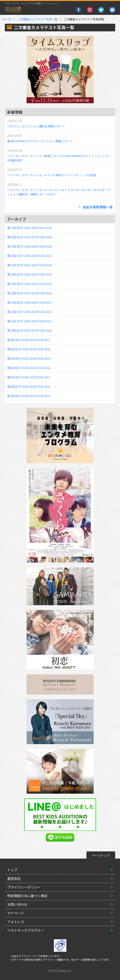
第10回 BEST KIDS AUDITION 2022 (29, 330)
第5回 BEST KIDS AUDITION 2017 (29, 377)
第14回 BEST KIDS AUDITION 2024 (29, 293)
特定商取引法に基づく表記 (27, 896)
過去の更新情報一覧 (98, 207)
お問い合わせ (17, 904)
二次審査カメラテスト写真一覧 (37, 19)
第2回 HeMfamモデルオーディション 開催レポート (40, 141)
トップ (12, 870)
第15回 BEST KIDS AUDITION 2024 (29, 284)
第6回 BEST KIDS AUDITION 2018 (29, 368)
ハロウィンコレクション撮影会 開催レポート (36, 126)
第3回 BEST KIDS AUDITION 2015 (29, 396)
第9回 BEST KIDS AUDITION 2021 (29, 340)
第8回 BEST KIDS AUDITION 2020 (29, 349)
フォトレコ (16, 922)
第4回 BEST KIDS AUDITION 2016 (29, 386)
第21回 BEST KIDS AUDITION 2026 (29, 228)
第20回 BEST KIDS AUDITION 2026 (29, 237)
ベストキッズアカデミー (26, 930)
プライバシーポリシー (24, 887)
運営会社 (14, 878)
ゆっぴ (7, 19)
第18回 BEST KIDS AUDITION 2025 (29, 256)
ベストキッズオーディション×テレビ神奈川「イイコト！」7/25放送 (52, 175)
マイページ (16, 913)
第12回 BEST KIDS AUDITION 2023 (29, 312)
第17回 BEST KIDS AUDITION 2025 (29, 265)
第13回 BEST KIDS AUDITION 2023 (29, 302)
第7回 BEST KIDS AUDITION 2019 (29, 358)
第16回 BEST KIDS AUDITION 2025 (29, 274)
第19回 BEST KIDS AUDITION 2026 (29, 246)
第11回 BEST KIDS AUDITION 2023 (29, 321)
